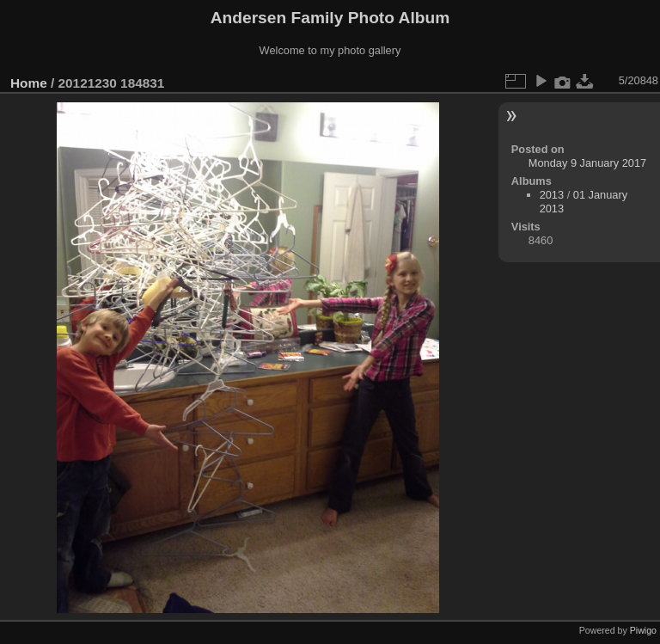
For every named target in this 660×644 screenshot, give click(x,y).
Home (29, 83)
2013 (552, 195)
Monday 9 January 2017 (587, 163)
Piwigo (643, 630)
